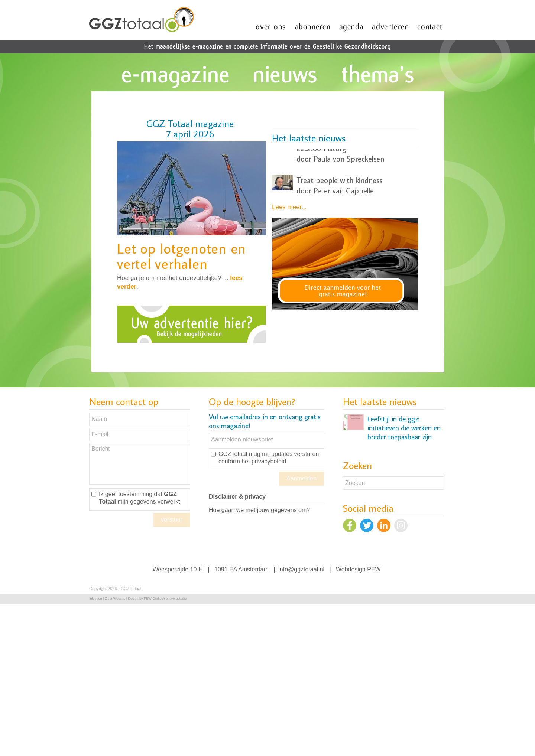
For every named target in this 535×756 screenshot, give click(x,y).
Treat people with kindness (339, 158)
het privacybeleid (264, 461)
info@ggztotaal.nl (301, 569)
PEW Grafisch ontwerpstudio (165, 599)
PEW (374, 569)
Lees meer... (289, 207)
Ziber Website (115, 599)
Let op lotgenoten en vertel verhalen (181, 256)
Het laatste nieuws (309, 138)
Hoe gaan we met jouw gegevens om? (259, 510)
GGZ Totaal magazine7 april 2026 (190, 128)
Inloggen (96, 599)
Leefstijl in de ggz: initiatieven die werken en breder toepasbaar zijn (404, 430)
